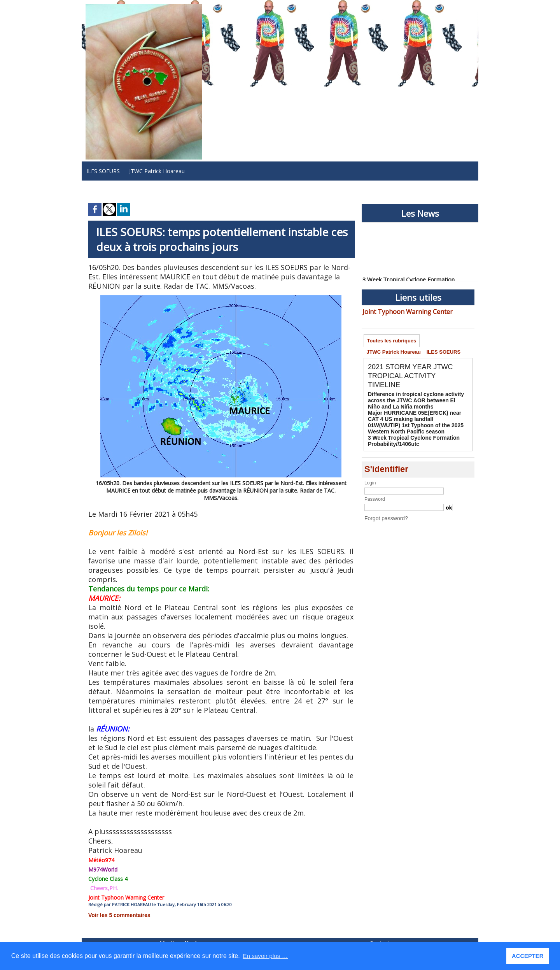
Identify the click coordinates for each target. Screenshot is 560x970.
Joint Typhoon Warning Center (400, 311)
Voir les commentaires (115, 915)
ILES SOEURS (103, 171)
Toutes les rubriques (393, 340)
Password (375, 495)
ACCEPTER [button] (528, 956)
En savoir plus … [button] (266, 956)
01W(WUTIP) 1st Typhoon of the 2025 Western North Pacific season (409, 427)
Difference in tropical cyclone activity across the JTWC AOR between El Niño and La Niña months (417, 402)
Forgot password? (383, 514)
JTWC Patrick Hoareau (157, 171)
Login (370, 479)
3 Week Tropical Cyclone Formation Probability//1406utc (407, 438)
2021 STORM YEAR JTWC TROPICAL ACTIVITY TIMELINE (415, 379)
